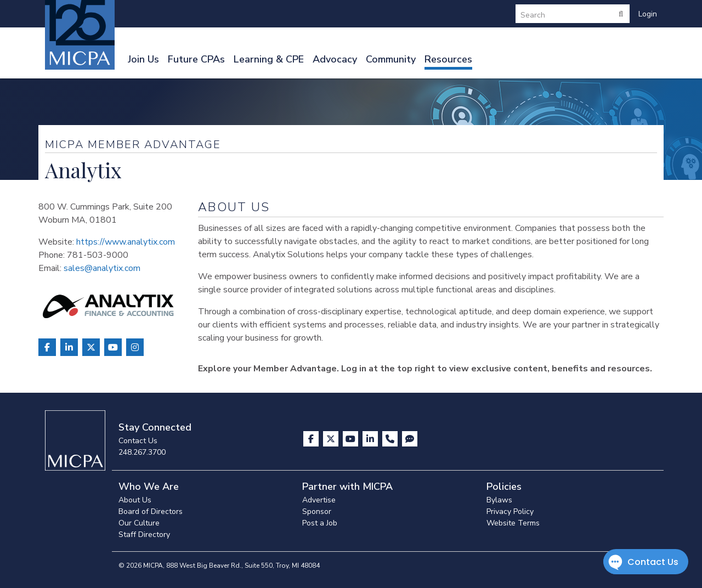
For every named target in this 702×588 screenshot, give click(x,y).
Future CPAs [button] (196, 59)
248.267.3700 (142, 452)
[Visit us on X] (332, 439)
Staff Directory (144, 535)
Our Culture (139, 523)
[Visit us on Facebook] (312, 439)
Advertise (319, 500)
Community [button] (391, 59)
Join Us (143, 59)
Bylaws (499, 500)
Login (648, 14)
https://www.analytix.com (126, 242)
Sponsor (317, 511)
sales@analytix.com (102, 268)
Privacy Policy (510, 511)
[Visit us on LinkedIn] (371, 439)
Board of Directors (151, 511)
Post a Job (320, 523)
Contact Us (138, 441)
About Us (135, 500)
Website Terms (513, 523)
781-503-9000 (98, 255)
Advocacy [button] (335, 59)
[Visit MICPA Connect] (410, 439)
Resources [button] (448, 59)
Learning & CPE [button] (269, 59)
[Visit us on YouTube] (352, 439)
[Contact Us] (391, 439)
